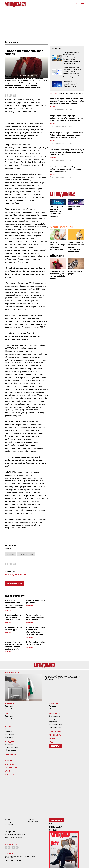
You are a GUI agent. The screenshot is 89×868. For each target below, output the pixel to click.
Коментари (11, 42)
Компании (9, 732)
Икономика (9, 737)
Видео (52, 742)
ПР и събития (55, 709)
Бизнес (8, 726)
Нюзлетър (56, 746)
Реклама (52, 706)
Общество (9, 709)
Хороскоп (53, 722)
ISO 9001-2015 (33, 822)
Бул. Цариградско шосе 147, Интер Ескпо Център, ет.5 (20, 857)
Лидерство (9, 744)
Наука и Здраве (56, 732)
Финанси (8, 729)
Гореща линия (11, 768)
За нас (7, 819)
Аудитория (9, 822)
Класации (53, 719)
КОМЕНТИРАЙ (14, 584)
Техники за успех (11, 747)
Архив (7, 771)
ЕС (6, 722)
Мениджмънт (11, 742)
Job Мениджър (10, 750)
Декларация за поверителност (16, 834)
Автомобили (55, 735)
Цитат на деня (55, 727)
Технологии (10, 754)
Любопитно (55, 713)
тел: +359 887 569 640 (13, 860)
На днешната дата (57, 724)
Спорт (52, 738)
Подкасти (9, 764)
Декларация (9, 824)
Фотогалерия (55, 716)
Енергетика (9, 734)
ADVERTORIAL (57, 48)
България (9, 703)
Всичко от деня (12, 672)
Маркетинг (54, 703)
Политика (9, 706)
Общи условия (10, 832)
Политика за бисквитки (14, 837)
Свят (7, 713)
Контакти (9, 774)
